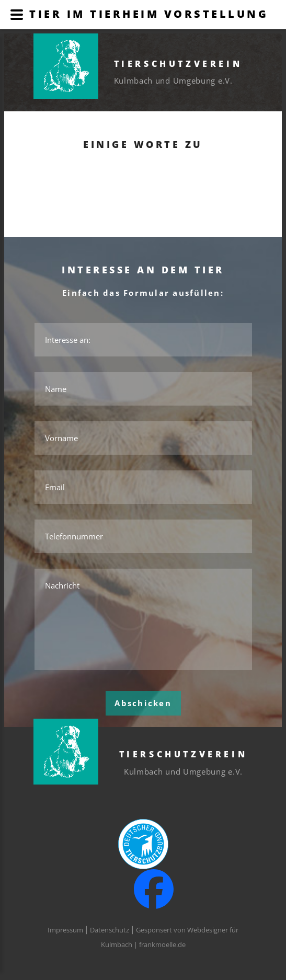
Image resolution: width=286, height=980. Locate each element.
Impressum (65, 930)
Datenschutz (110, 930)
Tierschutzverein (178, 64)
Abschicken (143, 703)
